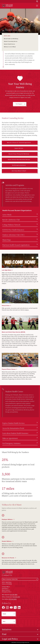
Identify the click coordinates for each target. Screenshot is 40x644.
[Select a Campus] (20, 579)
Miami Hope (20, 240)
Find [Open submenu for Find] (4, 634)
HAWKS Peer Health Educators (20, 230)
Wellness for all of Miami (10, 47)
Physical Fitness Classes (9, 369)
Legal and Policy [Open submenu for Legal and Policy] (10, 639)
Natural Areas (6, 306)
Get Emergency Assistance (20, 443)
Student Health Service (9, 44)
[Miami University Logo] (7, 6)
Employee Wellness (7, 519)
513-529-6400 (13, 599)
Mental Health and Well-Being (11, 39)
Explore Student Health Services (20, 423)
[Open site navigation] (37, 6)
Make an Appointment (20, 438)
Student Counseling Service (11, 41)
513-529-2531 (16, 597)
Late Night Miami (7, 270)
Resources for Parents (8, 558)
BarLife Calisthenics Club (20, 220)
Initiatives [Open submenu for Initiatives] (7, 629)
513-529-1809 (14, 595)
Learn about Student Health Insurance (20, 433)
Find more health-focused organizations (20, 245)
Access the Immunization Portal (20, 428)
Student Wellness (7, 541)
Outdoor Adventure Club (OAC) (20, 235)
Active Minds (20, 215)
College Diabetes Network (20, 225)
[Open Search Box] (37, 1)
